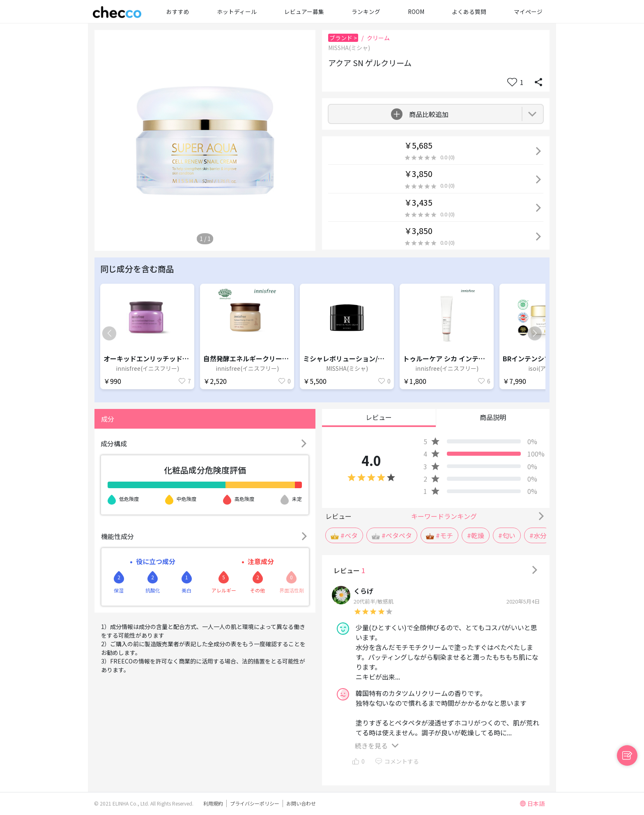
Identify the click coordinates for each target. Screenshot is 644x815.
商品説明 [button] (493, 417)
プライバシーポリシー (255, 803)
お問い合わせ (301, 803)
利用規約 (213, 803)
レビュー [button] (379, 417)
